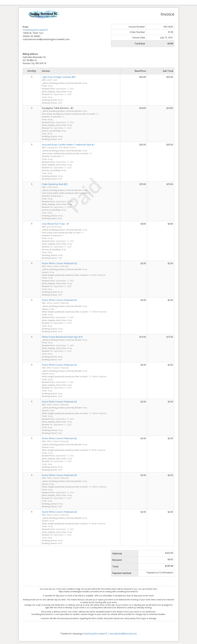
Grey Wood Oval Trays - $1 (56, 224)
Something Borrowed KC (35, 30)
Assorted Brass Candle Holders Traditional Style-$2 (68, 145)
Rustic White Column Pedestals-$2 (59, 512)
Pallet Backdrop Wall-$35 (55, 184)
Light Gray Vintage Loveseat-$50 (59, 77)
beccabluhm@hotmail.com (123, 634)
